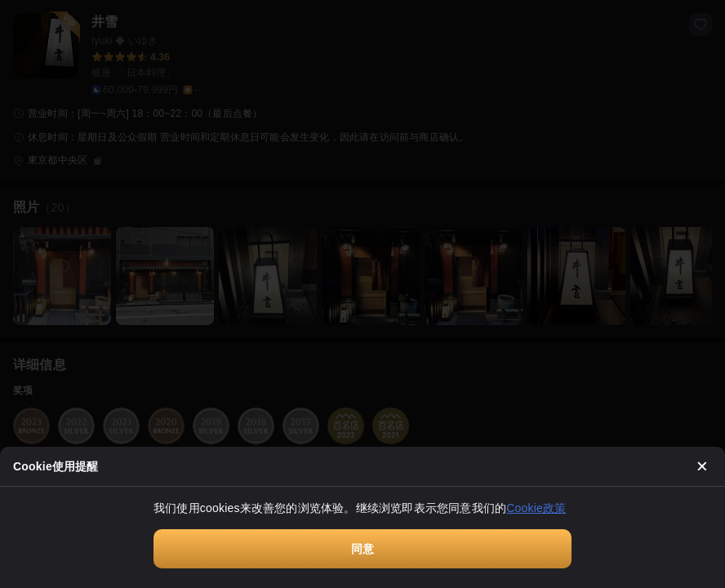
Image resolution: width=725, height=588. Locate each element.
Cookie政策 (536, 508)
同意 (362, 549)
